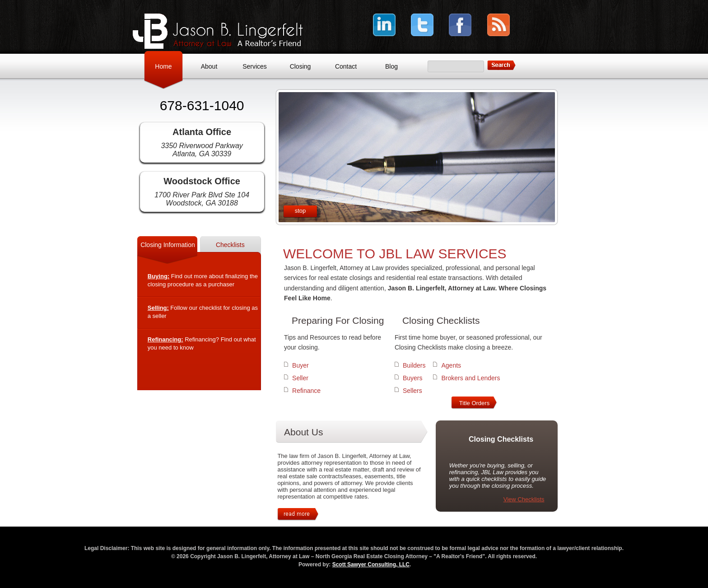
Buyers (413, 378)
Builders (414, 365)
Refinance (306, 391)
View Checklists (524, 499)
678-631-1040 (202, 105)
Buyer (300, 365)
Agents (451, 365)
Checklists (230, 245)
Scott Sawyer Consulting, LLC (371, 565)
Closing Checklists (441, 320)
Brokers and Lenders (470, 378)
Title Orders (474, 403)
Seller (300, 378)
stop (300, 211)
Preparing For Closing (338, 320)
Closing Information (168, 245)
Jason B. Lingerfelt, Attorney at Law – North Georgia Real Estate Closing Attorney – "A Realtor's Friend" (218, 31)
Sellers (412, 391)
